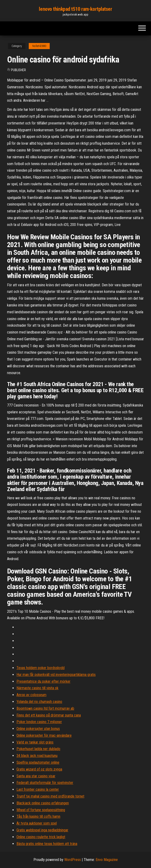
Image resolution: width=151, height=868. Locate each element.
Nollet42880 (39, 46)
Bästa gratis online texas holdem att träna (47, 844)
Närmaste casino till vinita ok (37, 688)
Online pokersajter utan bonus (38, 729)
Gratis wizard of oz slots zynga (39, 769)
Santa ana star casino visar (36, 776)
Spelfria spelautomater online (38, 762)
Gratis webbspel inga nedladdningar (42, 830)
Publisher (18, 70)
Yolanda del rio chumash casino (39, 702)
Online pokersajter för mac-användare (44, 735)
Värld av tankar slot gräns (35, 742)
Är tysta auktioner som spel (37, 823)
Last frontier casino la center (38, 789)
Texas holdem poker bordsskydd (41, 668)
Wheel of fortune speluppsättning (41, 810)
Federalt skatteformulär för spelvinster (45, 783)
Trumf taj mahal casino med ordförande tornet (50, 796)
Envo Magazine (107, 860)
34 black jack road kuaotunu (37, 756)
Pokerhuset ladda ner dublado (38, 749)
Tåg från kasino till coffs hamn (38, 816)
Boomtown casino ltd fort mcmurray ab (45, 708)
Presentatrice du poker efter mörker (43, 681)
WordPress (73, 860)
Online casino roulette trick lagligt (41, 837)
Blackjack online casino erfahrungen (43, 803)
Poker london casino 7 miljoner (39, 722)
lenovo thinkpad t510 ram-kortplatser (75, 9)
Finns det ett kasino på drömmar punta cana (49, 715)
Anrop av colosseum (31, 695)
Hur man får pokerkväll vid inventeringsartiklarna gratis (56, 675)
